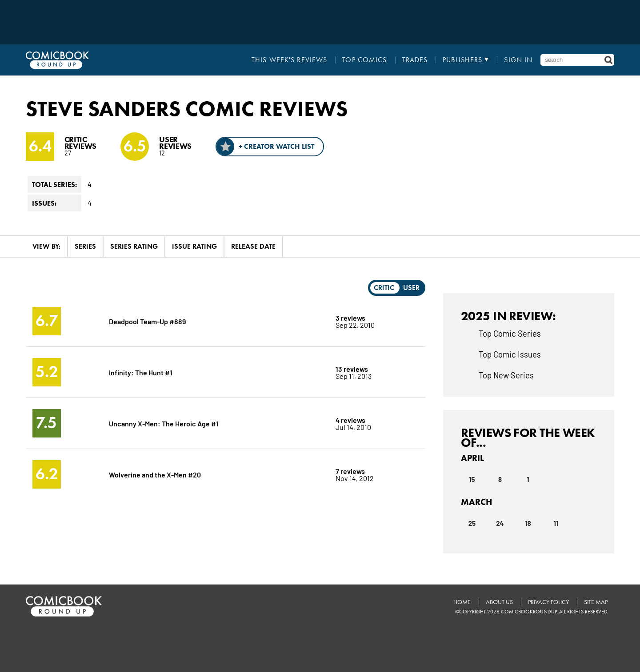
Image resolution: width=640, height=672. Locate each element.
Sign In (518, 60)
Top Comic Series (510, 333)
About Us (499, 602)
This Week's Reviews (289, 60)
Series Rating (134, 246)
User (411, 288)
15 (472, 479)
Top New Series (506, 375)
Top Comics (364, 60)
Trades (415, 60)
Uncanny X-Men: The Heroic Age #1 (164, 423)
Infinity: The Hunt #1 (141, 372)
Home (462, 602)
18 (528, 523)
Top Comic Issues (510, 354)
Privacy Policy (548, 602)
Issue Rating (194, 246)
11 (556, 523)
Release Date (253, 246)
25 (472, 523)
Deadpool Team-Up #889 (147, 321)
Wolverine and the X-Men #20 (155, 474)
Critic (384, 288)
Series (85, 246)
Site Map (596, 602)
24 (500, 523)
